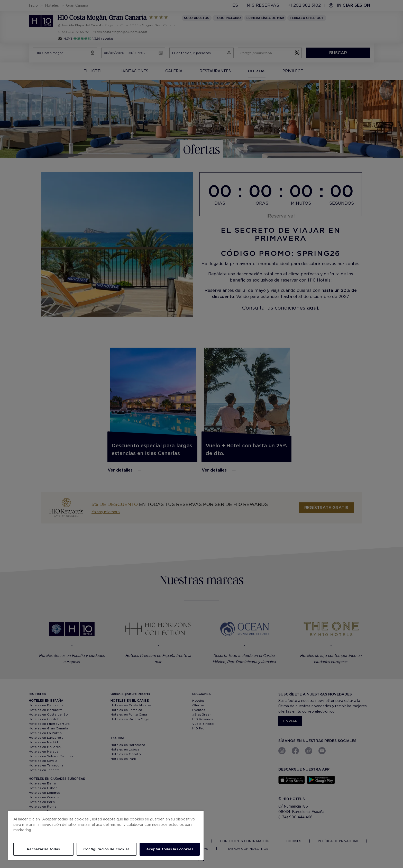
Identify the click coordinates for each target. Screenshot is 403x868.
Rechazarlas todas (43, 849)
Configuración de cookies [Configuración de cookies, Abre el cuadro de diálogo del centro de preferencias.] (106, 849)
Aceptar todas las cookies (170, 849)
